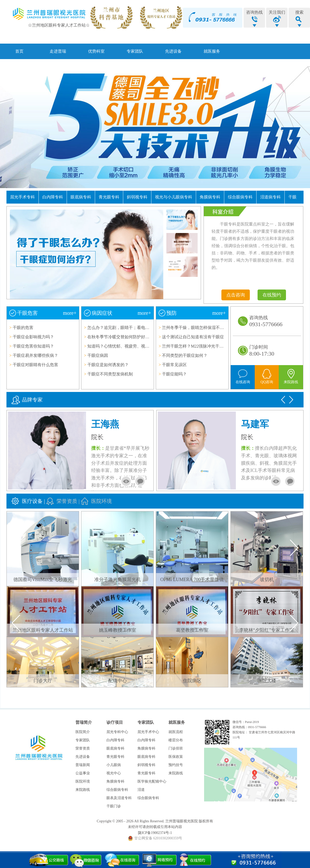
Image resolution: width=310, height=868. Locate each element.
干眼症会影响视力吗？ (33, 337)
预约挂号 (176, 765)
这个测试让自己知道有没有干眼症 (193, 337)
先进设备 (173, 51)
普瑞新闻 (83, 765)
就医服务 (212, 51)
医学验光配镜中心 (152, 781)
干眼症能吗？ (174, 374)
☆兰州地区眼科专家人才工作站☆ (59, 25)
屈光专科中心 (117, 732)
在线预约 (272, 295)
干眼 (292, 197)
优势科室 (96, 51)
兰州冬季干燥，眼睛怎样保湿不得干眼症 (199, 328)
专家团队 (135, 51)
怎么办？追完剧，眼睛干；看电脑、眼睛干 (127, 328)
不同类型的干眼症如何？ (185, 355)
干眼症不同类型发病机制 (110, 374)
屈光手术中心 (148, 732)
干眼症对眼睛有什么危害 (35, 365)
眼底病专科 (81, 197)
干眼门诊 (114, 806)
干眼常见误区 (174, 365)
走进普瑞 (58, 51)
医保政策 (176, 757)
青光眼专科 (109, 197)
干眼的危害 (23, 328)
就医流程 (176, 732)
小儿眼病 (114, 765)
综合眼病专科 (240, 197)
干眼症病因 (98, 355)
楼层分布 (176, 740)
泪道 (141, 790)
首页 (19, 51)
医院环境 (102, 501)
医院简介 (83, 732)
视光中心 (114, 773)
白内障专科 (53, 197)
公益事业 (83, 773)
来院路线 (83, 790)
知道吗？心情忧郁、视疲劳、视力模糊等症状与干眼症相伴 (141, 346)
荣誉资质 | (69, 501)
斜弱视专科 (137, 197)
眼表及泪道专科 (119, 798)
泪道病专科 (270, 197)
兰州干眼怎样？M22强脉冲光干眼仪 (195, 346)
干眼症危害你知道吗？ (33, 346)
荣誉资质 (83, 748)
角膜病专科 (210, 197)
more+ (70, 313)
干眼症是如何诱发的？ (108, 365)
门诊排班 (176, 748)
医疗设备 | (34, 501)
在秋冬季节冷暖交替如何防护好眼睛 (120, 337)
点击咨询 (236, 295)
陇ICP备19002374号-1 (155, 833)
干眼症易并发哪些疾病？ (35, 355)
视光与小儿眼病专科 (174, 197)
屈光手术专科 (22, 197)
